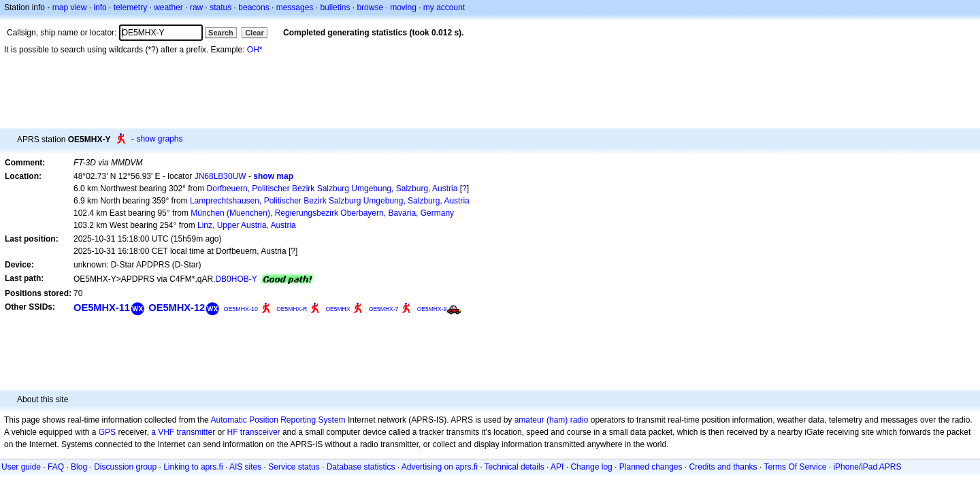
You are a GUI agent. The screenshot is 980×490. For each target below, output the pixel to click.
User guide (21, 467)
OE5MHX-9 (432, 309)
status (220, 7)
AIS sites (245, 467)
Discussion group (125, 467)
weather (168, 7)
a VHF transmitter (183, 432)
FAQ (56, 467)
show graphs (159, 139)
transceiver (260, 432)
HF (233, 432)
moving (403, 7)
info (100, 7)
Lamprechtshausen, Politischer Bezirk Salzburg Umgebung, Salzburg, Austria (330, 201)
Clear (255, 33)
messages (295, 7)
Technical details (514, 467)
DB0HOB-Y (236, 279)
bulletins (335, 7)
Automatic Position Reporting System (278, 420)
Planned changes (651, 467)
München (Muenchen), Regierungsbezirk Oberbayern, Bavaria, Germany (322, 213)
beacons (254, 7)
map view (70, 7)
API (557, 467)
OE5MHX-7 (384, 309)
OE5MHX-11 (102, 308)
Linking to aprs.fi (193, 467)
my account (444, 7)
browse (370, 7)
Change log (591, 467)
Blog (79, 467)
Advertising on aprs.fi (440, 467)
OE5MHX (338, 309)
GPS (107, 432)
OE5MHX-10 (241, 309)
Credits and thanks (723, 467)
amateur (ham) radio (552, 420)
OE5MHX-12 (177, 308)
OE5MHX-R (292, 309)
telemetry (130, 7)
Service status (294, 467)
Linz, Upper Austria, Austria (247, 225)
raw (196, 7)
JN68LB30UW (220, 176)
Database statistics (361, 467)
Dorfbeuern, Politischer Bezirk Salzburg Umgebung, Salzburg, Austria (332, 189)
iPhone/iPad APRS (867, 467)
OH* (255, 50)
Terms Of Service (795, 467)
